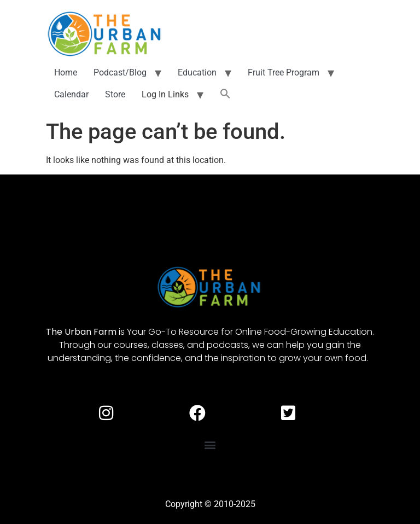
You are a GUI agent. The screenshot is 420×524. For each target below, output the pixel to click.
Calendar (71, 94)
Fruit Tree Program (284, 72)
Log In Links (165, 94)
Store (115, 94)
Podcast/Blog (120, 72)
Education (197, 72)
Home (66, 72)
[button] (225, 95)
